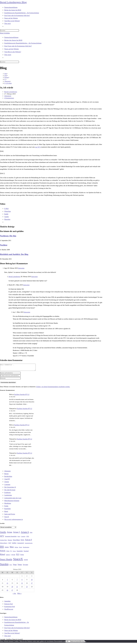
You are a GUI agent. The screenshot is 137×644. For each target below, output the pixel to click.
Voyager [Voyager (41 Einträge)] (25, 566)
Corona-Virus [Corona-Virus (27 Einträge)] (3, 541)
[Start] (6, 74)
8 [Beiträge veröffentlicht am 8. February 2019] (22, 581)
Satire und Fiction (10, 515)
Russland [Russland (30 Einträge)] (26, 552)
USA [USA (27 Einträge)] (11, 566)
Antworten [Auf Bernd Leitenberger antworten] (34, 277)
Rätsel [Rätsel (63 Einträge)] (3, 556)
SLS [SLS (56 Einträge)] (18, 556)
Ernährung (7, 494)
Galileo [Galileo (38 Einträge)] (14, 544)
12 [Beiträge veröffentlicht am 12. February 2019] (7, 584)
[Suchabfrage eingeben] (9, 30)
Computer (7, 486)
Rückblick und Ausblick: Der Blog (14, 254)
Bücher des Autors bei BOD (13, 40)
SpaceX (7, 518)
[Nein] (85, 643)
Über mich (8, 55)
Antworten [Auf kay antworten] (27, 312)
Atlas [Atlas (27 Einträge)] (31, 534)
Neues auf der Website (12, 49)
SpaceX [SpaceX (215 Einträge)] (18, 560)
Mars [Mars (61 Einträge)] (12, 548)
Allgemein (8, 96)
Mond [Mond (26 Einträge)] (20, 548)
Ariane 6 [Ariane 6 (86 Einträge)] (25, 533)
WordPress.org (9, 611)
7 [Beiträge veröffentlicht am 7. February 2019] (17, 581)
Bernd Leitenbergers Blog (13, 2)
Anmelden (7, 603)
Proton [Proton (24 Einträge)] (14, 552)
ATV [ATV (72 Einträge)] (2, 537)
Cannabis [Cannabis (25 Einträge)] (23, 538)
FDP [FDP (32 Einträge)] (10, 544)
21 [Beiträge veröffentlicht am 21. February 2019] (17, 588)
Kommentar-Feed (10, 608)
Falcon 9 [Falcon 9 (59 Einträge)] (28, 541)
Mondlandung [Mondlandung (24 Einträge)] (26, 548)
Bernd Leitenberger (11, 92)
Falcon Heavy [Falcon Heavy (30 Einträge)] (4, 544)
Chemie (7, 483)
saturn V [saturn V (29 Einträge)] (8, 556)
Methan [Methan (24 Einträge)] (16, 548)
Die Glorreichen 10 (10, 488)
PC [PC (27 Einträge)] (11, 552)
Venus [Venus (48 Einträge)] (20, 566)
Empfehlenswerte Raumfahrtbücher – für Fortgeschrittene (23, 43)
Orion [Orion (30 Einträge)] (8, 552)
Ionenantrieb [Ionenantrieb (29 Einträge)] (21, 544)
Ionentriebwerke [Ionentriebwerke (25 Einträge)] (29, 544)
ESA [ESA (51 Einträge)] (22, 541)
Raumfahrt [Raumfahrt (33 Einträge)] (20, 552)
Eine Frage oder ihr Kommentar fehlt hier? (18, 46)
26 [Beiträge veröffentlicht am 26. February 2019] (7, 592)
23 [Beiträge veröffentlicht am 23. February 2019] (27, 588)
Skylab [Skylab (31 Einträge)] (13, 556)
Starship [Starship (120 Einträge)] (4, 565)
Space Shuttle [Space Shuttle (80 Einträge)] (6, 561)
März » (19, 595)
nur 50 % (38, 147)
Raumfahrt (7, 510)
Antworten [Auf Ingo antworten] (21, 268)
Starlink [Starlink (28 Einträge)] (26, 561)
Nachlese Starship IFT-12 (22, 396)
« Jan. (14, 595)
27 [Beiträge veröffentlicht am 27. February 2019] (12, 592)
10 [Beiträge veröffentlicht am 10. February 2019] (32, 581)
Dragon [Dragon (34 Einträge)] (10, 541)
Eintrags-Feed (9, 605)
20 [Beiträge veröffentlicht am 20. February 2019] (12, 588)
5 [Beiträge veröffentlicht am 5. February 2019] (7, 581)
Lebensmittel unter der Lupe (13, 499)
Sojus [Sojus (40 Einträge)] (22, 556)
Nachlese (4, 245)
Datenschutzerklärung (11, 37)
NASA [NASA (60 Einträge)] (3, 552)
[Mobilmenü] (5, 33)
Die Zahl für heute (10, 491)
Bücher (6, 475)
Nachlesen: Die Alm (8, 236)
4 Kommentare (9, 98)
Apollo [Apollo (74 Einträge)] (3, 533)
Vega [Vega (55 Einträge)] (15, 566)
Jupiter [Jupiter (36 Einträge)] (7, 548)
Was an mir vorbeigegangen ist (14, 521)
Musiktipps (8, 505)
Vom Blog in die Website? (13, 52)
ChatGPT (7, 480)
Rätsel (6, 513)
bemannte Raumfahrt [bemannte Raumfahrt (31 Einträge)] (11, 538)
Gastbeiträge (8, 496)
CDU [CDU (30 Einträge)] (28, 538)
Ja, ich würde (8, 83)
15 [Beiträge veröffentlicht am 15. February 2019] (22, 584)
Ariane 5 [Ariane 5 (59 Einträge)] (17, 533)
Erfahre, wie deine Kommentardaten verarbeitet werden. (53, 388)
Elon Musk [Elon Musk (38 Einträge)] (16, 541)
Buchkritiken (8, 478)
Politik (6, 507)
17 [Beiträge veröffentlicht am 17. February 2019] (32, 584)
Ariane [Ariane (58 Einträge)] (10, 533)
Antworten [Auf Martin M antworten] (26, 285)
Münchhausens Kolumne (12, 502)
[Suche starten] (20, 62)
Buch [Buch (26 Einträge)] (19, 538)
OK (67, 643)
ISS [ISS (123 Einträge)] (2, 548)
